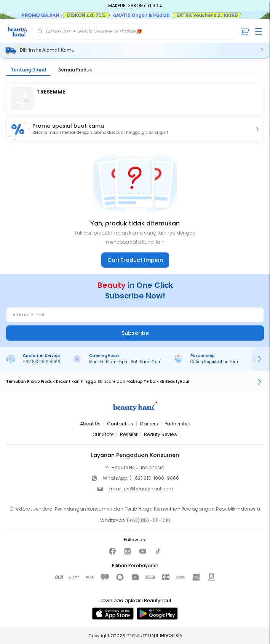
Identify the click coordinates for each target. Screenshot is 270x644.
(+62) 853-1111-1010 (149, 520)
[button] (135, 129)
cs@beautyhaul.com (149, 489)
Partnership (177, 424)
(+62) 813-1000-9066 (154, 478)
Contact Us (120, 424)
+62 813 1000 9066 (42, 362)
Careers (149, 424)
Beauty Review (161, 434)
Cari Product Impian (135, 260)
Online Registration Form (215, 362)
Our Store (103, 434)
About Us (90, 424)
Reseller (129, 434)
